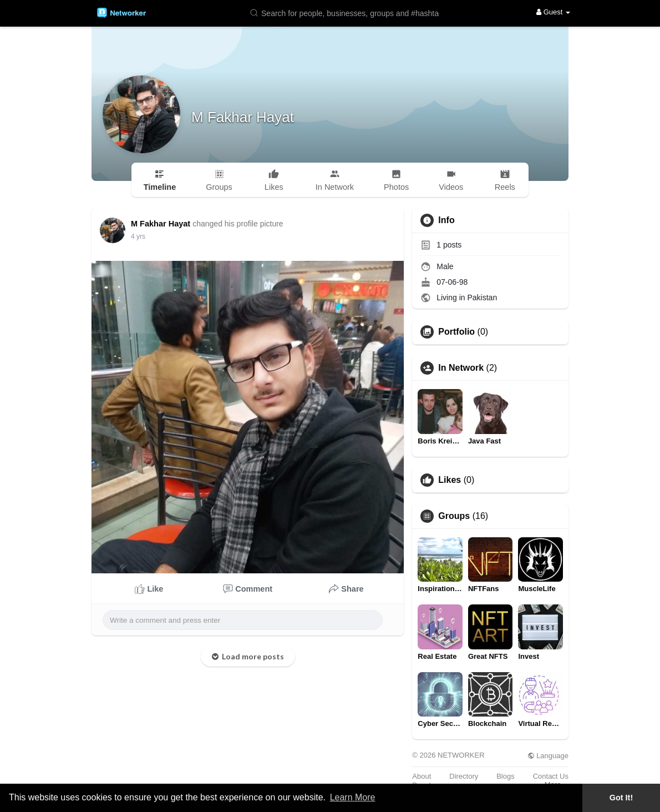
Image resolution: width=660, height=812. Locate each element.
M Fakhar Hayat (243, 117)
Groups (454, 516)
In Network (461, 368)
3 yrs (138, 236)
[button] (347, 12)
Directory (464, 776)
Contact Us (551, 776)
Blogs (506, 776)
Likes (450, 480)
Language (548, 756)
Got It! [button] (621, 798)
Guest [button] (553, 12)
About (422, 776)
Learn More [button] (353, 797)
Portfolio (456, 332)
